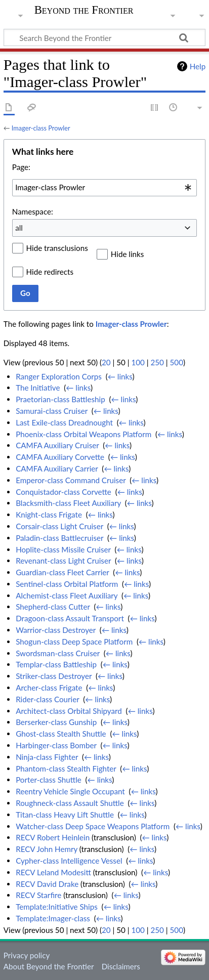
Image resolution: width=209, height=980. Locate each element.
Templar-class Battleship (56, 664)
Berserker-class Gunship (56, 722)
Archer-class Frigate (49, 688)
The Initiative (38, 388)
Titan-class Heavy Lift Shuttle (65, 815)
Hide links (128, 254)
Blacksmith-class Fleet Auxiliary (68, 503)
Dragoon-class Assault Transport (70, 618)
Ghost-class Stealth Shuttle (61, 734)
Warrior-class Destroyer (56, 630)
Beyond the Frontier (84, 10)
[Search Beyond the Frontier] (104, 37)
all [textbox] (19, 228)
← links (120, 376)
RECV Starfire (38, 895)
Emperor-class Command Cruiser (71, 480)
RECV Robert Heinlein (53, 837)
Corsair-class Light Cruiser (59, 526)
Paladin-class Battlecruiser (59, 538)
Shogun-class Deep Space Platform (74, 642)
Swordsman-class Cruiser (58, 653)
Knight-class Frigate (49, 515)
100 (138, 362)
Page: (21, 167)
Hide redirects (50, 272)
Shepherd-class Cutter (53, 607)
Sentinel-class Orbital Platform (67, 584)
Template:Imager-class (53, 918)
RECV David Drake (47, 884)
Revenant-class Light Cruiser (63, 561)
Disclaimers (121, 966)
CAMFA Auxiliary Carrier (57, 468)
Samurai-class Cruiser (52, 411)
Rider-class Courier (47, 699)
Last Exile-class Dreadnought (64, 422)
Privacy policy (27, 955)
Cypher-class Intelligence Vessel (69, 861)
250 (157, 362)
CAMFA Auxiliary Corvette (60, 457)
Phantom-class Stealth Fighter (66, 769)
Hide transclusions (57, 248)
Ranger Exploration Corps (59, 376)
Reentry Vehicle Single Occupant (70, 791)
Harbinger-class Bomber (56, 745)
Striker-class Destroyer (54, 676)
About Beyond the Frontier (49, 966)
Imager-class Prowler (41, 128)
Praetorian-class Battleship (60, 399)
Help (198, 66)
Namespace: (33, 211)
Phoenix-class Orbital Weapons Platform (83, 434)
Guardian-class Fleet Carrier (62, 572)
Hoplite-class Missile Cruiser (63, 549)
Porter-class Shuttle (49, 780)
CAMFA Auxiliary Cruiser (57, 445)
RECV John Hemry (47, 849)
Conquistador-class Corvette (64, 492)
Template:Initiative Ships (57, 907)
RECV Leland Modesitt (53, 872)
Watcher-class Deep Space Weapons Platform (93, 826)
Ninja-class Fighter (47, 757)
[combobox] (104, 188)
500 (177, 362)
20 (106, 362)
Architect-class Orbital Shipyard (69, 711)
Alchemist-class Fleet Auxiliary (67, 595)
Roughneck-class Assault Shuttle (70, 803)
